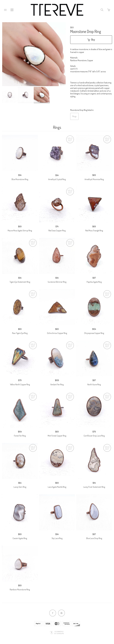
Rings (74, 116)
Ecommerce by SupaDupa (59, 632)
